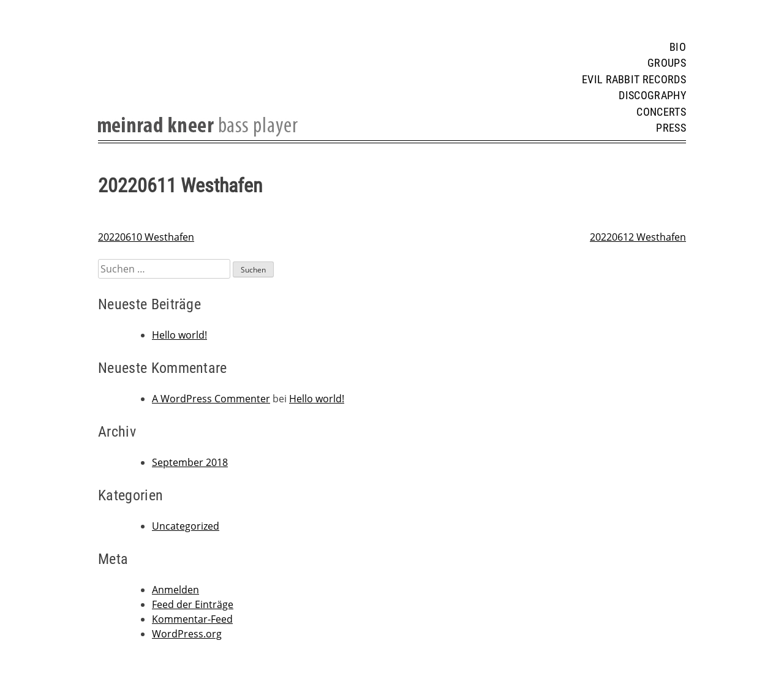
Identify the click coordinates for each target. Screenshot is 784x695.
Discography (652, 96)
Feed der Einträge (193, 604)
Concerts (661, 112)
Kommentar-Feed (192, 619)
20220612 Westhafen (638, 237)
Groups (667, 63)
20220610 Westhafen (146, 237)
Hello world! (179, 335)
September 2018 (190, 462)
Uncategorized (186, 526)
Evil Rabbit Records (634, 80)
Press (671, 128)
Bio (678, 47)
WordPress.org (187, 634)
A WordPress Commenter (211, 399)
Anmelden (175, 590)
